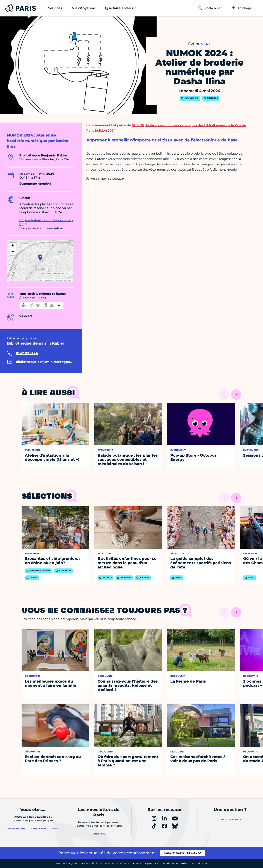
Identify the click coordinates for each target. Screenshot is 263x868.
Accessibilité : (105, 863)
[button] (40, 258)
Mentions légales (67, 863)
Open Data (152, 863)
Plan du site (199, 863)
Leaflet (40, 280)
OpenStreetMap (58, 280)
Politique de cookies (175, 863)
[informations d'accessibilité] (42, 305)
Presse (137, 863)
